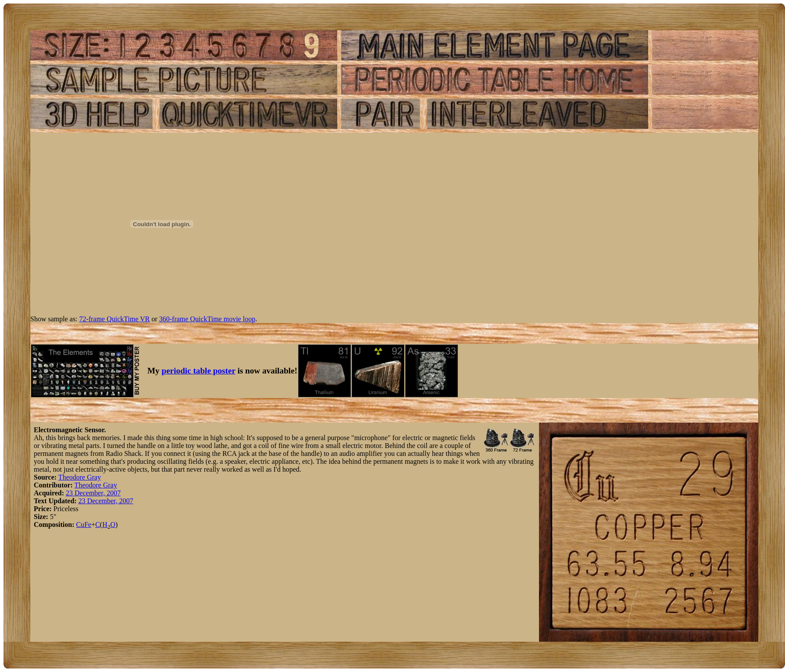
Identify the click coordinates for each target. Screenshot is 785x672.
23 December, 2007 (93, 493)
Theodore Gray (80, 477)
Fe (88, 524)
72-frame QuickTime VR (115, 319)
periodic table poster (199, 371)
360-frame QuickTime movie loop (207, 319)
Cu (80, 524)
